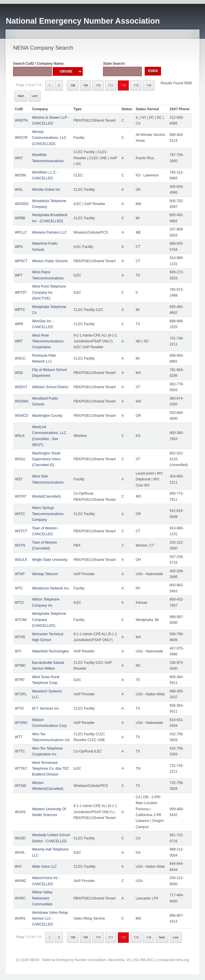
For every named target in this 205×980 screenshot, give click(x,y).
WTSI (19, 708)
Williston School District (50, 387)
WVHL (20, 853)
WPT (19, 275)
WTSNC (21, 723)
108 (73, 85)
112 (123, 85)
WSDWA (22, 401)
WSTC (20, 514)
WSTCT (21, 531)
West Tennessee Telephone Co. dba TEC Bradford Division (51, 769)
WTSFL (21, 694)
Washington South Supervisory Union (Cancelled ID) (46, 459)
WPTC (20, 310)
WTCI (19, 603)
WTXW (20, 786)
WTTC (20, 751)
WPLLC (21, 232)
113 (136, 85)
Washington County (47, 416)
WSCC (20, 358)
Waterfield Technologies (51, 651)
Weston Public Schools (50, 261)
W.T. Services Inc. (46, 708)
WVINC (21, 881)
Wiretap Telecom (45, 574)
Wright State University (50, 560)
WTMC (20, 666)
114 (149, 85)
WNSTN (21, 120)
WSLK (20, 436)
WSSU (20, 459)
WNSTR (21, 138)
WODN (20, 175)
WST (19, 479)
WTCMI (21, 620)
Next (21, 96)
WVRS (20, 918)
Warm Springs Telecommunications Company (48, 514)
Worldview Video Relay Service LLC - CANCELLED (50, 919)
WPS (19, 247)
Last (35, 96)
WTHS (20, 637)
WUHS (20, 812)
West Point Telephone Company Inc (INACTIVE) (49, 292)
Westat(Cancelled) (46, 496)
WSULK (21, 560)
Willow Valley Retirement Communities (42, 898)
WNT (19, 158)
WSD (19, 373)
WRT (19, 341)
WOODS (22, 204)
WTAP (20, 574)
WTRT (20, 680)
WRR (19, 324)
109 (85, 85)
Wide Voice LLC (44, 867)
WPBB (20, 218)
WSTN (20, 545)
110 (98, 85)
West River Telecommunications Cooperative (48, 341)
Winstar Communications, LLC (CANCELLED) (49, 138)
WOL (19, 190)
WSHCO (22, 416)
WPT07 (21, 293)
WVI (18, 867)
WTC (19, 588)
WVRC (20, 898)
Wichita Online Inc (46, 190)
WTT (19, 737)
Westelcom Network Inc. (51, 588)
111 (111, 85)
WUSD (20, 838)
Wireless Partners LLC (50, 232)
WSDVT (21, 387)
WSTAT (21, 496)
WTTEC (21, 769)
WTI (18, 651)
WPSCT (21, 261)
